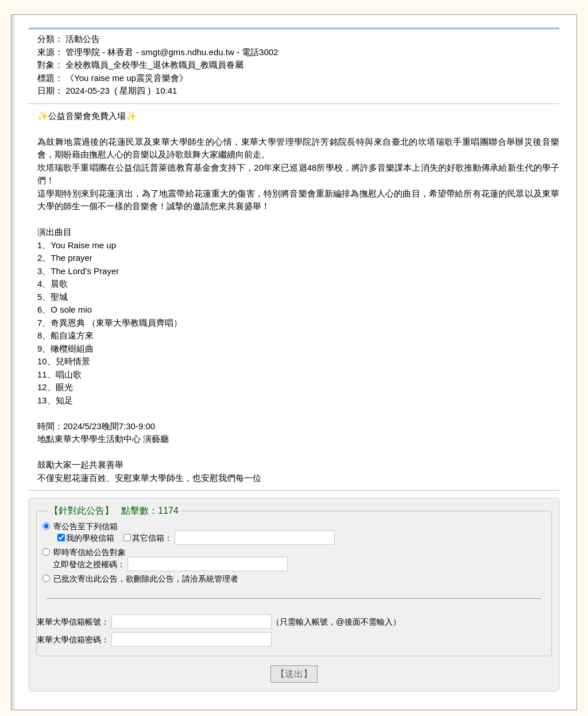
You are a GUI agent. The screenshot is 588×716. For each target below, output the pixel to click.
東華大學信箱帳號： (73, 622)
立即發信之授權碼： (89, 564)
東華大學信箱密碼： (73, 640)
